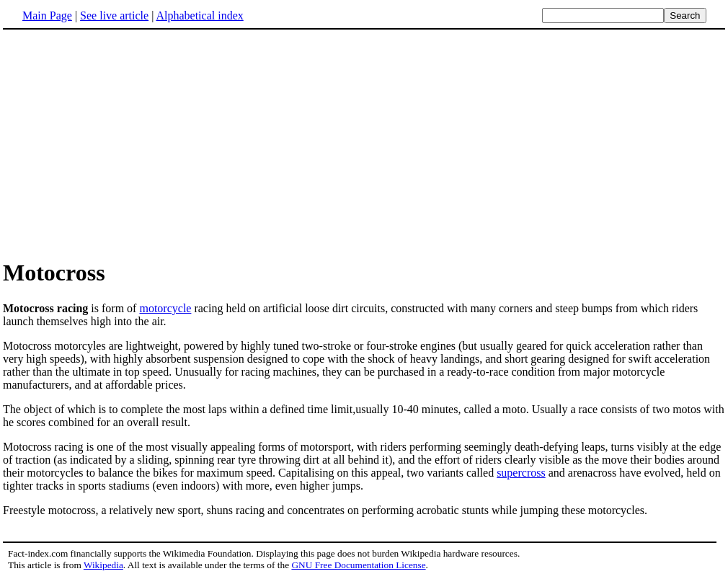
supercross (521, 473)
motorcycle (165, 308)
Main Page (47, 16)
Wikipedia (103, 565)
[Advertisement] (124, 143)
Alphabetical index (199, 16)
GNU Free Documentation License (358, 565)
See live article (114, 16)
